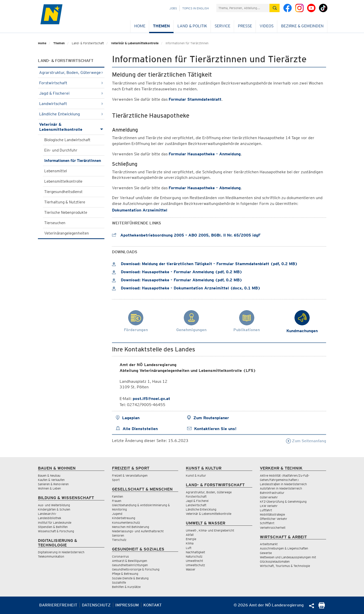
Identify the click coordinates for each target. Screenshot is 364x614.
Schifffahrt (267, 523)
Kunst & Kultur (196, 475)
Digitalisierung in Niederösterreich (61, 552)
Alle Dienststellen (140, 429)
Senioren (118, 535)
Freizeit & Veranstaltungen (130, 475)
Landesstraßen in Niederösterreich (283, 484)
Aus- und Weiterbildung (54, 505)
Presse (245, 26)
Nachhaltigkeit (195, 552)
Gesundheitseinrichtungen (130, 565)
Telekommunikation (51, 556)
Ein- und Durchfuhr (61, 150)
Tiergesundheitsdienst (63, 192)
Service (222, 26)
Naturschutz (194, 556)
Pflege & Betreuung (125, 574)
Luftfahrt (266, 510)
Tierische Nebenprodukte (66, 213)
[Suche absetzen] (275, 8)
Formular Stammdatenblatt (195, 99)
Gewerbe (266, 553)
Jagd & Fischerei (71, 93)
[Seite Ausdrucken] (322, 607)
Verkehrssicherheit (273, 528)
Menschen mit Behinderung (131, 527)
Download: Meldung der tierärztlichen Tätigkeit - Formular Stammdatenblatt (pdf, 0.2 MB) (205, 264)
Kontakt (153, 605)
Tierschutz (119, 540)
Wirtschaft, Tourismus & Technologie (285, 566)
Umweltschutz (195, 565)
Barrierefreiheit (58, 605)
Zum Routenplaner (211, 418)
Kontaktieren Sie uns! (215, 429)
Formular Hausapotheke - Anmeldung (205, 154)
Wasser (191, 569)
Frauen (117, 501)
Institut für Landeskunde (55, 523)
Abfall (190, 535)
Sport (116, 480)
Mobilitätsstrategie (272, 514)
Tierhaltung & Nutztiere (65, 202)
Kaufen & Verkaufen (51, 480)
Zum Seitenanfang (306, 441)
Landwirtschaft (71, 104)
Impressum (127, 605)
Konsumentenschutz (126, 523)
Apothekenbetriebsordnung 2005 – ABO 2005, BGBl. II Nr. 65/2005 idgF (186, 235)
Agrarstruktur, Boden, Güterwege (71, 72)
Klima (190, 543)
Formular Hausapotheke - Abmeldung (205, 188)
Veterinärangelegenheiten (67, 233)
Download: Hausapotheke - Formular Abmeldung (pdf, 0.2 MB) (177, 280)
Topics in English (196, 8)
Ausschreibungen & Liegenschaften (284, 548)
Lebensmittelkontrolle (63, 181)
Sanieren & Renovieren (53, 484)
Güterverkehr (269, 497)
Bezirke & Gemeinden (302, 26)
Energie (191, 539)
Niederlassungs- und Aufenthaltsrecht (138, 531)
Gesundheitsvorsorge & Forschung (136, 569)
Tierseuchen (55, 223)
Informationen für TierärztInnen (73, 161)
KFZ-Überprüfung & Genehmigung (283, 502)
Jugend (117, 514)
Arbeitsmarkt (269, 544)
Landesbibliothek (50, 518)
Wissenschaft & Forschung (56, 531)
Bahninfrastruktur (272, 493)
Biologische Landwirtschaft (67, 140)
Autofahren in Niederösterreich (281, 488)
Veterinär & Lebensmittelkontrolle (135, 43)
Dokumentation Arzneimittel (140, 210)
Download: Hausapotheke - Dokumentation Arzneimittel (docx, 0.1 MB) (186, 288)
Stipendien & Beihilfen (53, 527)
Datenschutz (96, 605)
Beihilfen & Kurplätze (126, 587)
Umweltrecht (194, 561)
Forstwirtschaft (71, 83)
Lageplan (131, 418)
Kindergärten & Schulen (54, 509)
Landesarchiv (47, 514)
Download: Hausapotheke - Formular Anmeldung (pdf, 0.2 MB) (177, 272)
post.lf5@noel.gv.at (151, 399)
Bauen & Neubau (49, 475)
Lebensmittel (56, 171)
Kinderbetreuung (124, 518)
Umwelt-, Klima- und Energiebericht (210, 530)
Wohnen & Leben (49, 488)
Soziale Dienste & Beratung (130, 578)
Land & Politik (192, 26)
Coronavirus (120, 556)
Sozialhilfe (119, 583)
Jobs (173, 8)
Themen (161, 26)
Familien (118, 496)
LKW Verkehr (269, 506)
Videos (267, 26)
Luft (189, 548)
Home (140, 26)
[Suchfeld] (243, 8)
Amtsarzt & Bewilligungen (130, 561)
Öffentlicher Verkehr (274, 519)
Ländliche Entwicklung (71, 114)
